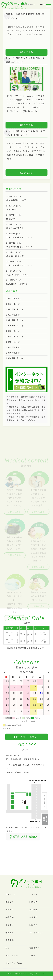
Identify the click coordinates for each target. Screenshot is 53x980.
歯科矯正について (15, 256)
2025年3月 (12, 298)
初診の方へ (12, 209)
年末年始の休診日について (19, 237)
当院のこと (11, 894)
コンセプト (35, 894)
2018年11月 (13, 358)
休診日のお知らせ (15, 228)
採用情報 (33, 910)
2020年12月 (13, 326)
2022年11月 (13, 320)
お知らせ (10, 910)
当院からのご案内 (14, 963)
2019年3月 (12, 353)
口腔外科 (33, 925)
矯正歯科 (10, 940)
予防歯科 (10, 933)
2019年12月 (13, 336)
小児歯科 (10, 925)
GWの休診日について (17, 284)
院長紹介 (10, 902)
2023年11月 (13, 309)
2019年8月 (12, 342)
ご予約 (33, 956)
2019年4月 (12, 347)
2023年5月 (12, 315)
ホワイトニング (37, 933)
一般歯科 (33, 917)
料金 (8, 948)
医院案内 (33, 902)
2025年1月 (12, 304)
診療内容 (10, 917)
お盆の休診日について (17, 275)
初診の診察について (16, 200)
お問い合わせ (12, 956)
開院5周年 (11, 219)
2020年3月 (12, 331)
